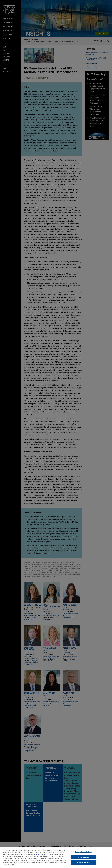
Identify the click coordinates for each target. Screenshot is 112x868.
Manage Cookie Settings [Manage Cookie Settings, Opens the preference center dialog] (83, 852)
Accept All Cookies (83, 863)
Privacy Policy (40, 854)
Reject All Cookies (83, 857)
